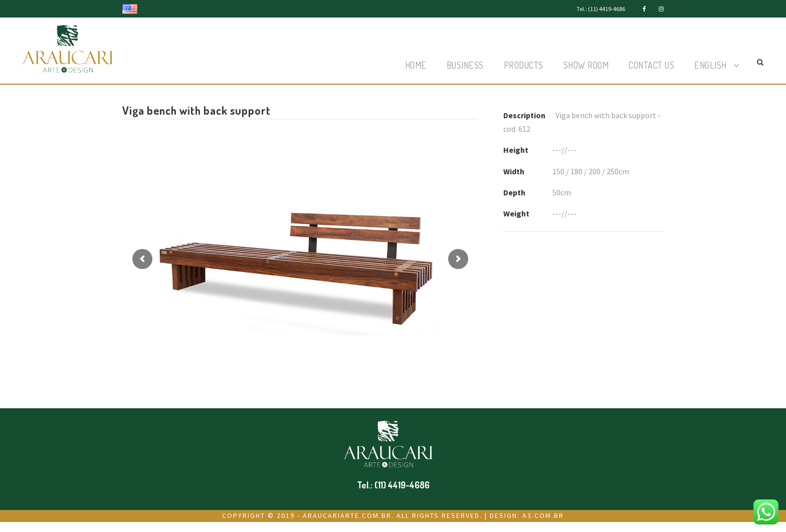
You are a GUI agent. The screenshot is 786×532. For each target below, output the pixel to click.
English (711, 65)
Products (524, 65)
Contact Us (651, 65)
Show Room (586, 65)
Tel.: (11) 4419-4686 (601, 9)
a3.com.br (543, 515)
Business (465, 65)
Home (416, 65)
